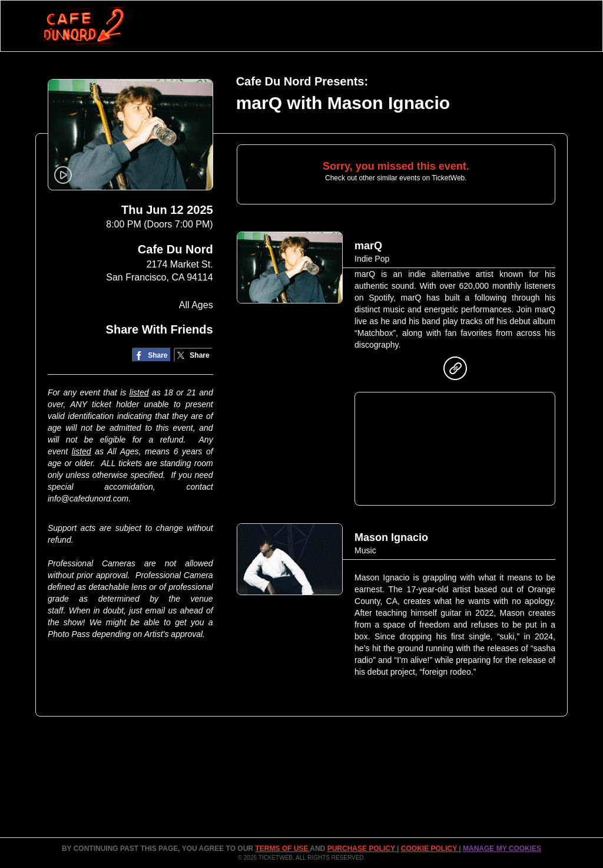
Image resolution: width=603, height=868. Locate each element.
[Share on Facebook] (152, 355)
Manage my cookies (502, 849)
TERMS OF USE (282, 849)
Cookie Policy (430, 849)
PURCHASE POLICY (362, 849)
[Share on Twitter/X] (193, 355)
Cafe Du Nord (175, 249)
